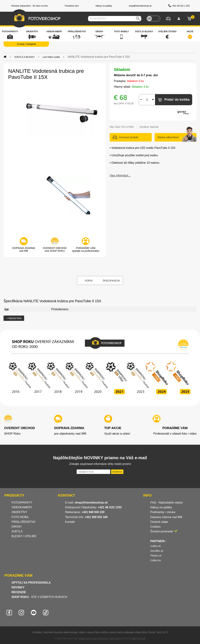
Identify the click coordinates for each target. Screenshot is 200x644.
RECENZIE (19, 592)
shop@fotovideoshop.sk (91, 503)
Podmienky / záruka (163, 512)
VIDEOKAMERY (22, 507)
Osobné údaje (159, 522)
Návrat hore (14, 318)
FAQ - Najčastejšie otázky (167, 503)
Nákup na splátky (161, 507)
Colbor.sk (156, 546)
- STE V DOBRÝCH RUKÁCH (39, 597)
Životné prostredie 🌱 (164, 531)
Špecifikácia (111, 281)
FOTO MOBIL (20, 517)
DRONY (17, 527)
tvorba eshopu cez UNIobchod (93, 639)
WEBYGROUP (139, 639)
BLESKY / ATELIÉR (24, 536)
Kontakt (70, 522)
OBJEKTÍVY (19, 512)
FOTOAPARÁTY (22, 503)
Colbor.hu (156, 560)
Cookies (155, 527)
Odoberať (117, 472)
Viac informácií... (120, 175)
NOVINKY (18, 587)
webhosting (114, 639)
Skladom (122, 70)
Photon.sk (156, 556)
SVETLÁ (17, 531)
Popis (89, 281)
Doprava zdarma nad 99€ (166, 517)
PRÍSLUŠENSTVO (23, 522)
